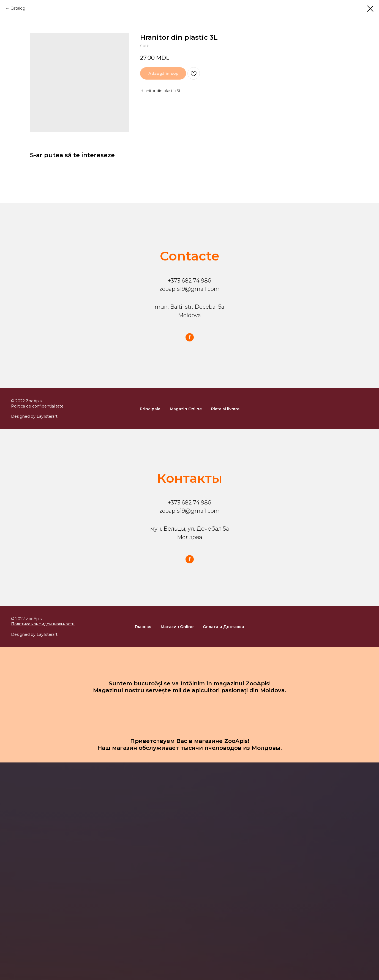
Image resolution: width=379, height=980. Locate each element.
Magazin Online (186, 409)
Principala (150, 409)
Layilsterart (47, 416)
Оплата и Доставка (223, 627)
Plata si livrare (225, 409)
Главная (143, 627)
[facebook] (190, 337)
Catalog (18, 8)
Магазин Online (177, 627)
